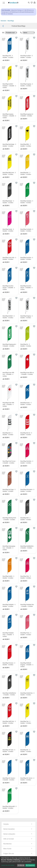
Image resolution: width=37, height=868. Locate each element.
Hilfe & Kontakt (9, 839)
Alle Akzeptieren (30, 865)
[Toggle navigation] (4, 3)
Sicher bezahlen (9, 829)
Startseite (3, 21)
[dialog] (18, 862)
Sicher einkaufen (9, 834)
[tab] (18, 824)
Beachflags (11, 21)
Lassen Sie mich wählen (8, 865)
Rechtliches (7, 844)
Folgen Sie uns (9, 854)
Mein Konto (7, 849)
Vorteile (6, 824)
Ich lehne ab (21, 865)
